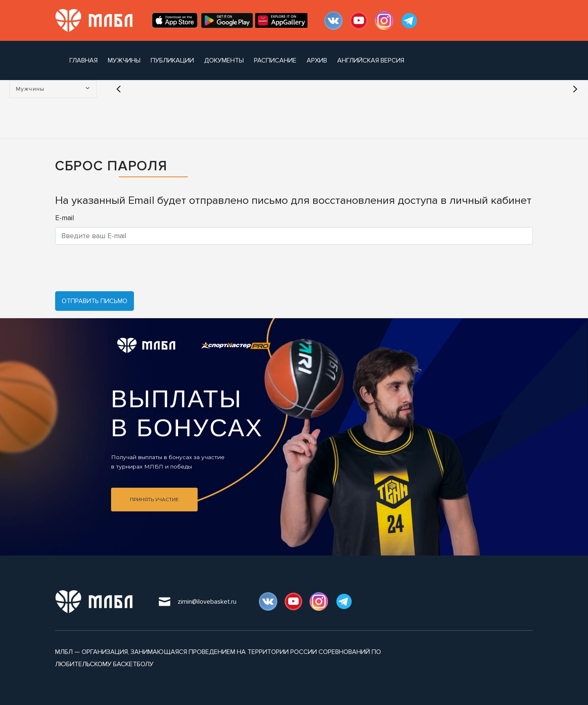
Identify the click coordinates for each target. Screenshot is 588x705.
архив (317, 60)
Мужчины (124, 60)
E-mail (65, 218)
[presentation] (117, 268)
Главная (84, 60)
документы (224, 60)
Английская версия (371, 60)
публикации (172, 60)
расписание (275, 60)
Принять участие (154, 499)
